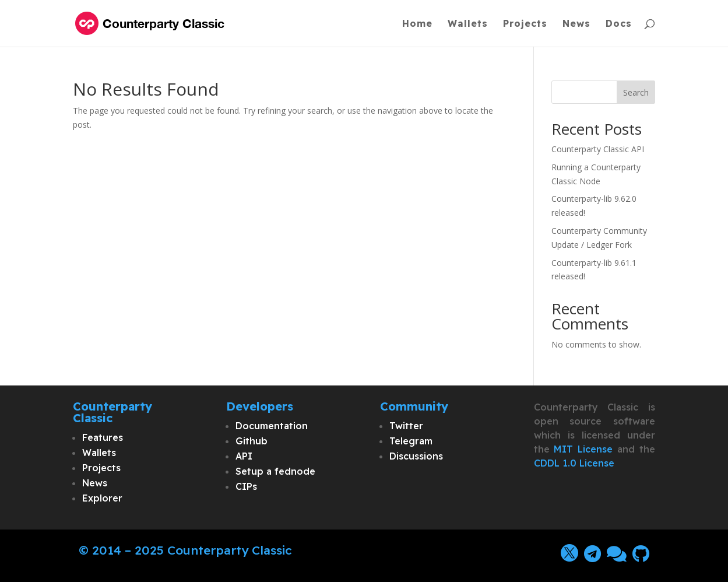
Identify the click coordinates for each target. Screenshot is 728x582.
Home (417, 24)
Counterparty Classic (230, 550)
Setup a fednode (275, 471)
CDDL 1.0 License (574, 463)
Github (252, 441)
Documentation (272, 426)
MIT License (583, 449)
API (244, 456)
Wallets (468, 24)
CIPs (246, 486)
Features (103, 437)
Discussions (416, 456)
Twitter (406, 426)
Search (636, 92)
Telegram (411, 441)
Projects (525, 24)
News (576, 24)
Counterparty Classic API (598, 149)
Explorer (102, 498)
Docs (619, 24)
